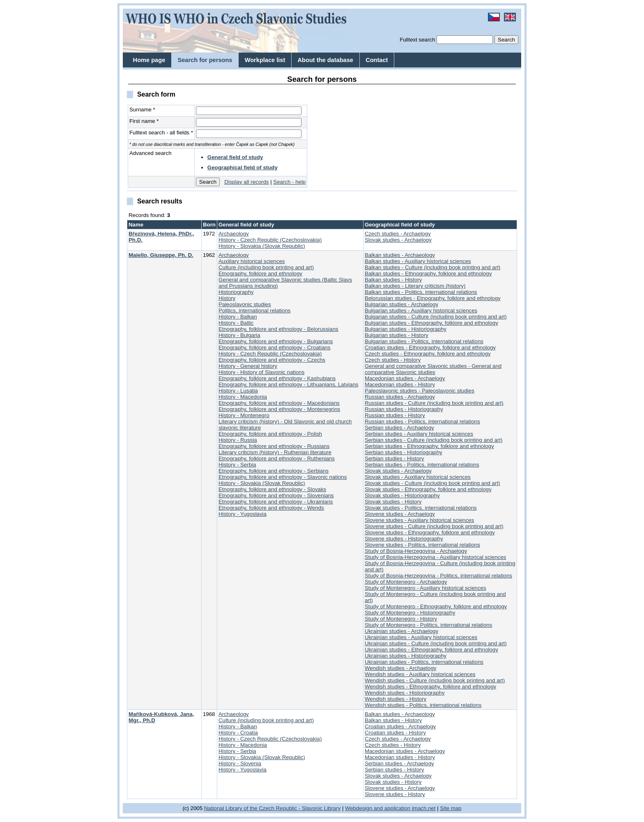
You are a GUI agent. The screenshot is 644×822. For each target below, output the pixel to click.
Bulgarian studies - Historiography (406, 329)
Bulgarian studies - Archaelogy (401, 304)
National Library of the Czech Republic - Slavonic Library (273, 808)
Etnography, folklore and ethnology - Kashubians (277, 378)
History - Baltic (236, 323)
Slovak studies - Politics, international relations (421, 508)
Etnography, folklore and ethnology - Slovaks (272, 489)
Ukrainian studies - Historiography (406, 656)
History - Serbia (237, 465)
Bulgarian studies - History (397, 335)
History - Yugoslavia (243, 514)
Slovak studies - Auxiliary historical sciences (418, 477)
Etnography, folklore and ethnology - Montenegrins (279, 409)
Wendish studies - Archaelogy (401, 668)
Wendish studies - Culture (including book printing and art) (435, 680)
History (227, 298)
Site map (451, 808)
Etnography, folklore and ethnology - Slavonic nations (283, 477)
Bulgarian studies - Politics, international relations (424, 341)
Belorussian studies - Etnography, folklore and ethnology (433, 298)
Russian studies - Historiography (404, 409)
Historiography (236, 292)
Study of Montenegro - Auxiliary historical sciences (425, 588)
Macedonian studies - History (400, 384)
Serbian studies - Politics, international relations (422, 465)
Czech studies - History (393, 360)
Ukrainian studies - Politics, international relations (424, 662)
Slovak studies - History (393, 502)
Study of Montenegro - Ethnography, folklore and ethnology (436, 606)
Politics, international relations (255, 311)
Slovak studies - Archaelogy (398, 240)
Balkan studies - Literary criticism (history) (415, 286)
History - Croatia (238, 733)
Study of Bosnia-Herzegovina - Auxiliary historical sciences (435, 557)
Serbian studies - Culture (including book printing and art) (434, 440)
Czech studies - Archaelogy (398, 234)
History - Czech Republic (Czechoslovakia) (270, 240)
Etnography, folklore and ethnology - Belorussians (278, 329)
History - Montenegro (244, 415)
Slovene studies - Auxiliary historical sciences (419, 520)
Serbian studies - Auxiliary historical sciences (419, 434)
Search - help (289, 182)
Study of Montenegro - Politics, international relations (428, 625)
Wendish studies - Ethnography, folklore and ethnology (430, 687)
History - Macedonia (243, 397)
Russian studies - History (395, 415)
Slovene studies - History (395, 794)
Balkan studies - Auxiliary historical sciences (418, 261)
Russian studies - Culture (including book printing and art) (434, 403)
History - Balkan (238, 317)
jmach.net (423, 808)
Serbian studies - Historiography (404, 452)
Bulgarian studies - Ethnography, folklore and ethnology (431, 323)
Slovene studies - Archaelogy (400, 514)
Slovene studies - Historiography (404, 539)
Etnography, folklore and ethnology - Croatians (275, 348)
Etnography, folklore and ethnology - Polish (270, 434)
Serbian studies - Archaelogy (399, 428)
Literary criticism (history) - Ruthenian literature (275, 452)
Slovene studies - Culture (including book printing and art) (434, 526)
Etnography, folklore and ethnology (260, 274)
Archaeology (234, 234)
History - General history (248, 366)
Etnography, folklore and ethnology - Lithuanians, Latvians (288, 384)
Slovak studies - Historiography (402, 495)
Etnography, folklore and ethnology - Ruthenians (277, 458)
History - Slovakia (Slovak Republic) (262, 246)
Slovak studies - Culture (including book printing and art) (432, 483)
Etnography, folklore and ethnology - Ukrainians (276, 502)
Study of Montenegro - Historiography (410, 613)
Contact (377, 60)
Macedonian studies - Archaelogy (405, 378)
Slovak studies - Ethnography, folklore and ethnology (428, 489)
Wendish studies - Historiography (405, 693)
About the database (325, 60)
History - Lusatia (238, 391)
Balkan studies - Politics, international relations (421, 292)
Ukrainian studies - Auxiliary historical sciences (421, 637)
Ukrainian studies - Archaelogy (401, 631)
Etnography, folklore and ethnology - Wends (271, 508)
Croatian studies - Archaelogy (400, 726)
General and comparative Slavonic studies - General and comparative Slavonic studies (433, 369)
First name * (144, 121)
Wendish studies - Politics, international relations (423, 705)
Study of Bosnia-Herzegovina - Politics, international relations (438, 576)
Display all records (246, 182)
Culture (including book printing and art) (266, 267)
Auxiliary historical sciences (252, 261)
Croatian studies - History (395, 733)
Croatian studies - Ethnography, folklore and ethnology (430, 348)
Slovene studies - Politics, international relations (422, 545)
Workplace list (265, 60)
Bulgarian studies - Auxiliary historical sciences (421, 311)
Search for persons (205, 60)
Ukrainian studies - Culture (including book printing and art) (436, 643)
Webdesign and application (378, 808)
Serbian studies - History (394, 458)
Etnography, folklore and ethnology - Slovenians (276, 495)
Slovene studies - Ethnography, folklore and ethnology (430, 532)
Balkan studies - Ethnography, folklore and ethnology (428, 274)
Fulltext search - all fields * (161, 133)
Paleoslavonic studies (245, 304)
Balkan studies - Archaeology (400, 255)
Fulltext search (417, 40)
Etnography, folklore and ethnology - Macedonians (279, 403)
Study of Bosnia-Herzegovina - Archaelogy (416, 551)
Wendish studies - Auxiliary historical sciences (420, 674)
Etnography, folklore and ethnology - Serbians (274, 471)
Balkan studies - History (393, 280)
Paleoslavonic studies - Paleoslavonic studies (420, 391)
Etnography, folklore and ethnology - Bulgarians (276, 341)
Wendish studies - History (396, 699)
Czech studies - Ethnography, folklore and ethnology (428, 354)
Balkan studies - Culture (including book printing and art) (432, 267)
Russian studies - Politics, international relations (422, 421)
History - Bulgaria (239, 335)
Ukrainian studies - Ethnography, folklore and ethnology (431, 650)
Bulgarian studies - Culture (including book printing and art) (436, 317)
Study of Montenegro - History (401, 619)
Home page (149, 60)
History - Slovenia (240, 763)
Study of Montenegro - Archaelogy (406, 582)
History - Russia (238, 440)
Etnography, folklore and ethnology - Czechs (272, 360)
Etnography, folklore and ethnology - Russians (274, 446)
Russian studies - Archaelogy (400, 397)
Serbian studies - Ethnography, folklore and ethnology (429, 446)
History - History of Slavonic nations (261, 372)
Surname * (142, 110)
